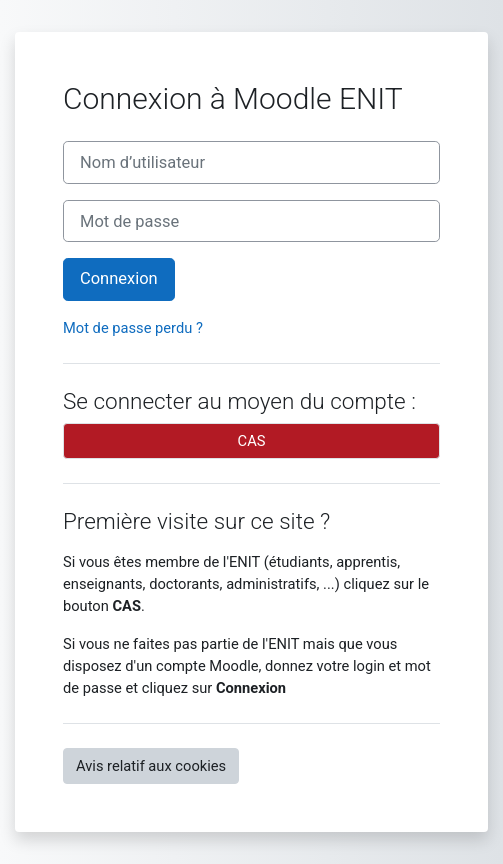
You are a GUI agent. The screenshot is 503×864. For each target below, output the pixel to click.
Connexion (119, 278)
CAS (252, 441)
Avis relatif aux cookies (151, 766)
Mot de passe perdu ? (133, 328)
